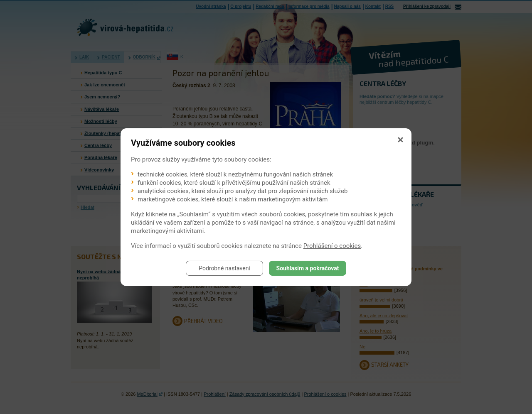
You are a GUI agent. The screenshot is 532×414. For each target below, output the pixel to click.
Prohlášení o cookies (332, 246)
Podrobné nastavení (224, 268)
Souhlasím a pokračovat (308, 268)
